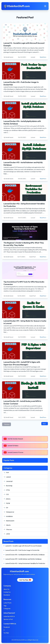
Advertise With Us (9, 616)
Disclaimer (7, 595)
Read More (43, 57)
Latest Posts (7, 603)
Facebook (7, 627)
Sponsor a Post (8, 619)
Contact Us (7, 592)
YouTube (6, 633)
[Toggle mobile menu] (45, 6)
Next (44, 424)
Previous (7, 424)
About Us (6, 589)
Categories (7, 609)
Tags (5, 606)
